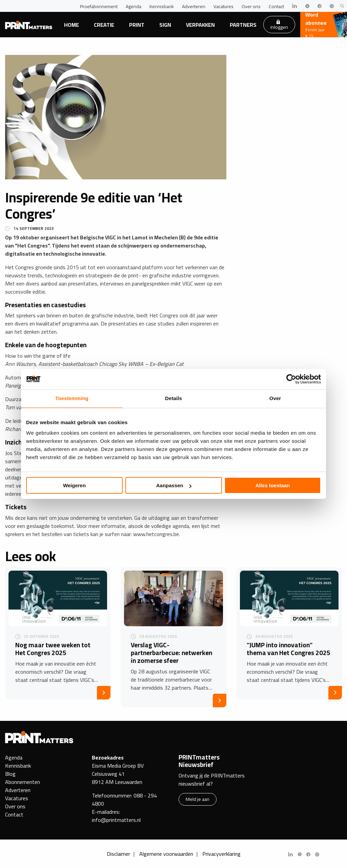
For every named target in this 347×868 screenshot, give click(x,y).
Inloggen (279, 25)
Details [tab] (173, 398)
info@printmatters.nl (116, 820)
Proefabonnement (99, 6)
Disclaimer (118, 854)
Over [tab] (275, 398)
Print (137, 25)
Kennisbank (162, 6)
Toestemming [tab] (72, 398)
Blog (10, 774)
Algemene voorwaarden (166, 854)
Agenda (134, 6)
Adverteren (194, 6)
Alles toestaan (273, 485)
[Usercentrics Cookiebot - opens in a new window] (291, 379)
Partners (243, 25)
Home (72, 25)
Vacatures (223, 6)
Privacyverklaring (221, 854)
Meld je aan (198, 799)
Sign (165, 25)
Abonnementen (23, 782)
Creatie (104, 25)
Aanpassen (174, 485)
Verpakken (200, 25)
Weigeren (74, 485)
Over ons (251, 6)
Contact (276, 6)
